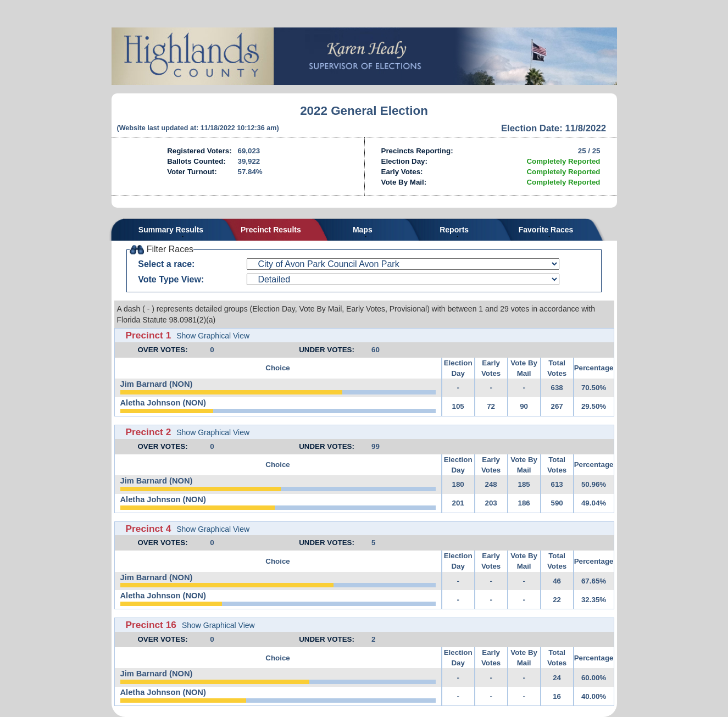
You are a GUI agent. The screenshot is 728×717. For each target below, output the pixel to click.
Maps (363, 230)
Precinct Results (271, 230)
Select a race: (166, 264)
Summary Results (171, 230)
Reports (454, 230)
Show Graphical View (213, 336)
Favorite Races (546, 230)
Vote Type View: (171, 279)
